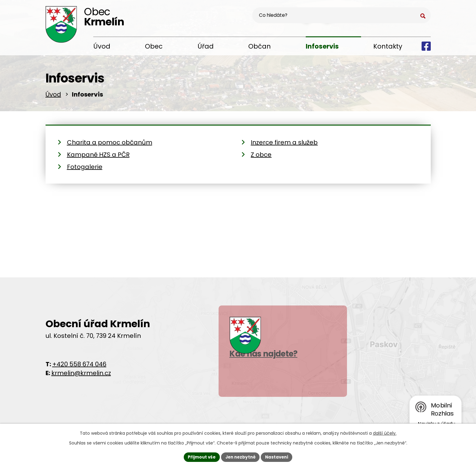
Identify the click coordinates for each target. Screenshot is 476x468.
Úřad (206, 46)
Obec (154, 46)
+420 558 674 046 (79, 366)
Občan (260, 46)
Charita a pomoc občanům (110, 144)
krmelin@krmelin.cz (81, 375)
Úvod (102, 46)
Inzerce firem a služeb (284, 144)
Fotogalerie (85, 169)
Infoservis (322, 46)
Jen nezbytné (240, 457)
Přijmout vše (200, 457)
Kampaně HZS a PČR (98, 157)
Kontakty (388, 46)
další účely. (385, 433)
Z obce (261, 157)
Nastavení (279, 457)
